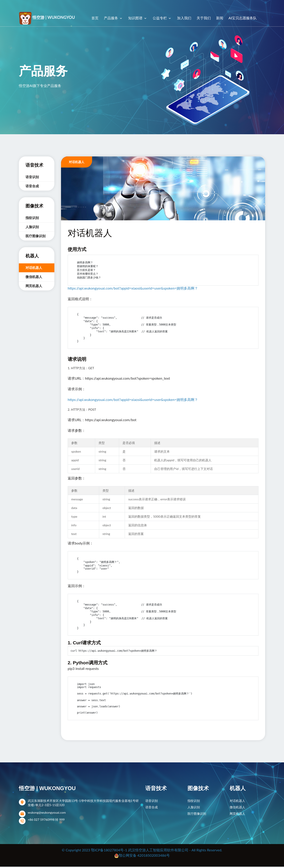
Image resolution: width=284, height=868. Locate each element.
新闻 (220, 18)
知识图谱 (136, 18)
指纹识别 (32, 218)
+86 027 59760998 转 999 (46, 821)
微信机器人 (34, 277)
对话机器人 (34, 268)
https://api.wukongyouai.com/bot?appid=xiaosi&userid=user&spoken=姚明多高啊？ (133, 288)
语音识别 (32, 177)
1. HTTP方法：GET (81, 369)
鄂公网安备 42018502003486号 (144, 857)
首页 (95, 18)
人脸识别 (32, 227)
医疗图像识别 (35, 236)
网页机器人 (34, 286)
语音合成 (32, 186)
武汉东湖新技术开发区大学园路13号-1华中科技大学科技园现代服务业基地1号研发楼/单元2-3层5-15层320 (83, 804)
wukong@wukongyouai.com (47, 814)
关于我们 (204, 18)
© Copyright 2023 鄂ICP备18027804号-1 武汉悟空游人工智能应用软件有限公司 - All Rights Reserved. (142, 851)
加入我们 (184, 18)
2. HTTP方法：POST (82, 411)
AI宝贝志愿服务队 (243, 18)
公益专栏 (160, 18)
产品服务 (111, 18)
